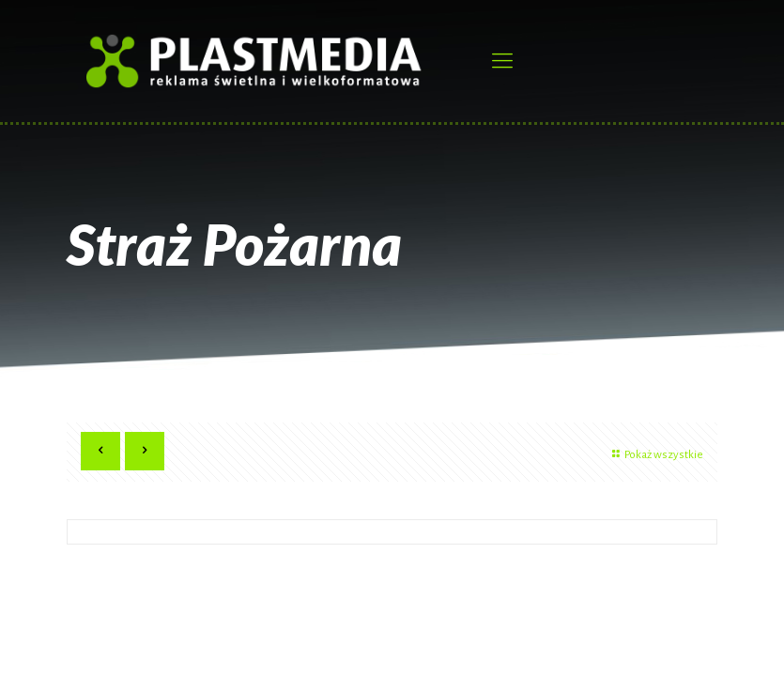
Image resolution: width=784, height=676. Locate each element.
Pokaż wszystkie (655, 455)
